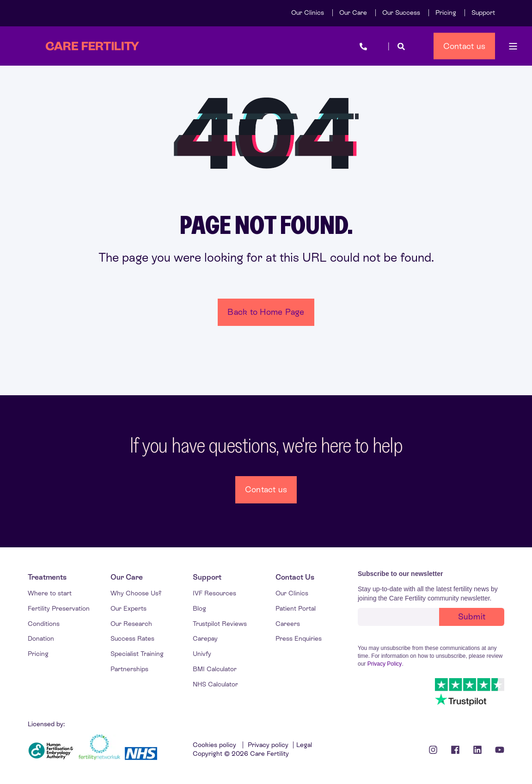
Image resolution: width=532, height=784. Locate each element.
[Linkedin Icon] (477, 750)
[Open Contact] (363, 46)
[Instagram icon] (436, 750)
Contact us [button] (465, 46)
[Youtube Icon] (496, 750)
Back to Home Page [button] (266, 312)
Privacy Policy (385, 664)
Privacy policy (268, 745)
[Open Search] (401, 46)
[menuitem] (308, 12)
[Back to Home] (92, 46)
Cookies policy (215, 745)
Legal (304, 745)
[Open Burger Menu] (513, 46)
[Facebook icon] (455, 750)
